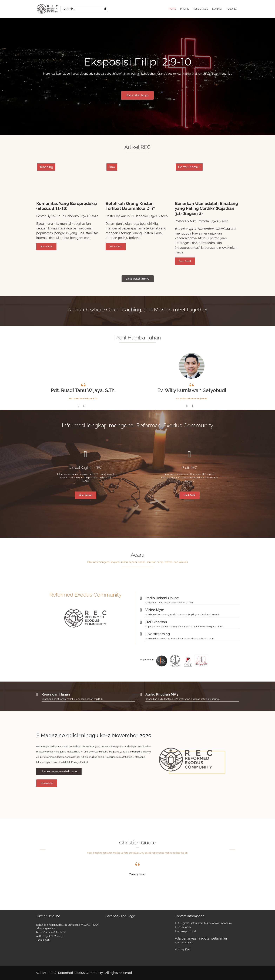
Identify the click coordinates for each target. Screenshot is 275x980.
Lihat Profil (190, 495)
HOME (172, 9)
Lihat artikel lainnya (138, 278)
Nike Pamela (199, 221)
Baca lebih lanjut (137, 95)
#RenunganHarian (47, 929)
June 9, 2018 (43, 940)
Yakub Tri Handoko (65, 216)
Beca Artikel (46, 247)
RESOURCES (200, 9)
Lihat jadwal (85, 495)
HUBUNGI (231, 9)
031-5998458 (185, 927)
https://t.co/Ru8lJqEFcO (51, 932)
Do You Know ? (189, 167)
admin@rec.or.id (187, 931)
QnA (112, 167)
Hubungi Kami (183, 949)
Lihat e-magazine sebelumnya (59, 771)
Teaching (46, 167)
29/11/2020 (90, 216)
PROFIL (185, 9)
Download (47, 783)
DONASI (217, 9)
